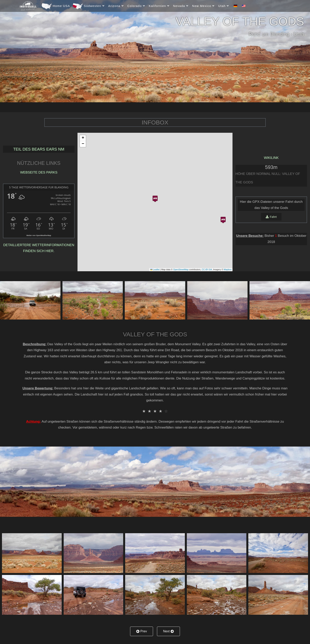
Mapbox (228, 269)
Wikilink (271, 158)
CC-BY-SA (207, 269)
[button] (155, 198)
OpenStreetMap (181, 269)
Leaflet (155, 269)
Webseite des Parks (39, 172)
